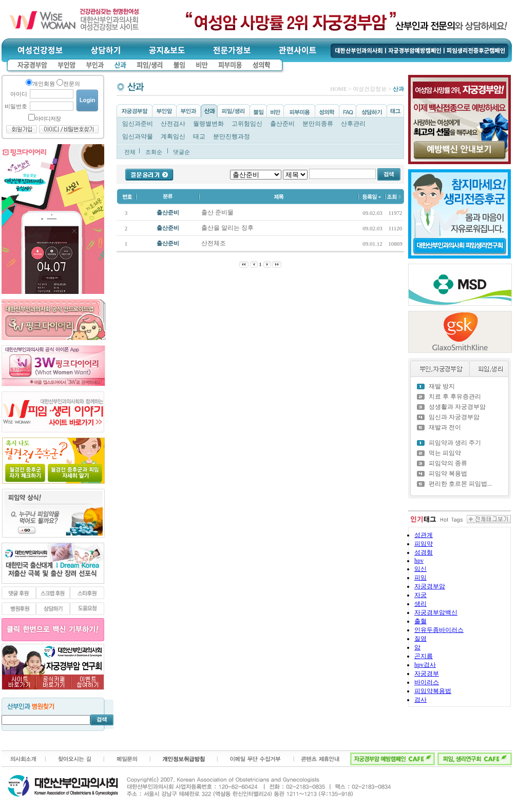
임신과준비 (138, 124)
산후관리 (353, 124)
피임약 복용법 (448, 473)
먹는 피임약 (445, 453)
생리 (420, 604)
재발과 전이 (445, 427)
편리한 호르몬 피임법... (460, 484)
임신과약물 (138, 136)
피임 (420, 578)
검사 (420, 700)
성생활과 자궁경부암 (457, 407)
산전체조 (214, 243)
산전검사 (173, 124)
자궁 (420, 595)
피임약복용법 (433, 691)
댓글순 (181, 152)
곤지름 (424, 656)
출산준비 (282, 124)
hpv (419, 561)
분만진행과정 (232, 136)
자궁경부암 (430, 586)
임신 (420, 569)
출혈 (420, 621)
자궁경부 (427, 674)
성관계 (424, 535)
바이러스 (427, 682)
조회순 (154, 152)
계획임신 (173, 136)
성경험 (424, 552)
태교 (199, 136)
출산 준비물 (218, 212)
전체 (130, 152)
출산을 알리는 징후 (228, 228)
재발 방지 (442, 386)
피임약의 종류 (448, 463)
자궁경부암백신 (436, 612)
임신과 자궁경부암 (454, 417)
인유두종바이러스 (439, 630)
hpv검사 (425, 665)
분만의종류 (318, 124)
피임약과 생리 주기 (455, 443)
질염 (420, 639)
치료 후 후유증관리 (455, 397)
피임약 (424, 544)
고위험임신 (247, 124)
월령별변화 (208, 124)
